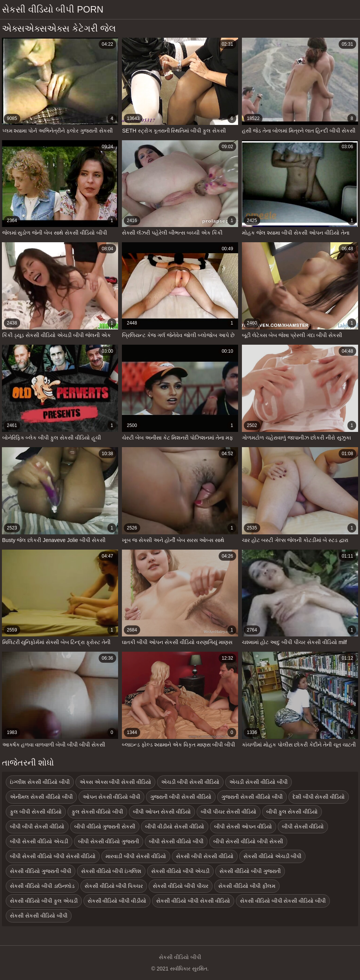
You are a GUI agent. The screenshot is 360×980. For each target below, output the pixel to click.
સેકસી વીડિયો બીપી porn (53, 9)
